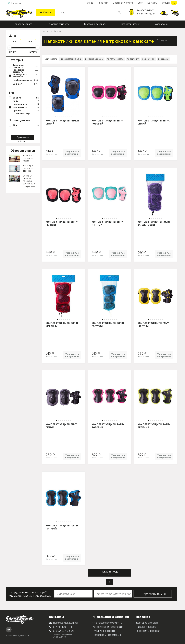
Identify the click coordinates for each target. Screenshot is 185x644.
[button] (55, 117)
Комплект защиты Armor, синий (63, 122)
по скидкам (164, 59)
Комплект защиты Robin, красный (62, 325)
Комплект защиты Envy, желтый (153, 325)
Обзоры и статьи (23, 151)
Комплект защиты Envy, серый (61, 426)
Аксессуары (162, 24)
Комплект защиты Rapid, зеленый (154, 426)
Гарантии (103, 3)
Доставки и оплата (123, 3)
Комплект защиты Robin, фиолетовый (154, 223)
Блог (140, 3)
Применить (23, 137)
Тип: (11, 93)
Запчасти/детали (131, 24)
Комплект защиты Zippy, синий (154, 122)
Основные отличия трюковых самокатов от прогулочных (29, 181)
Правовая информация (107, 635)
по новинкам (148, 59)
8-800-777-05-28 (146, 14)
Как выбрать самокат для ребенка (29, 168)
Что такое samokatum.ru (107, 623)
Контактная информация (108, 627)
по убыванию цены (94, 59)
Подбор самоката (23, 24)
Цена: (13, 36)
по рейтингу (133, 59)
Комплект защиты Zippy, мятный (108, 223)
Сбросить (23, 142)
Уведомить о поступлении (72, 153)
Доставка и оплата (147, 623)
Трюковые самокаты (58, 24)
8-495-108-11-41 (145, 10)
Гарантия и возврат (148, 631)
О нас (90, 3)
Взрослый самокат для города (29, 158)
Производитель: (20, 120)
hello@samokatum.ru (63, 623)
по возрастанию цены (71, 59)
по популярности (115, 59)
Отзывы (170, 3)
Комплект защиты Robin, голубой (108, 325)
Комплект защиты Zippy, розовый (108, 122)
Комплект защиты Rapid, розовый (108, 426)
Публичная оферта (104, 631)
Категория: (16, 60)
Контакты (152, 3)
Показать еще (109, 572)
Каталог (46, 12)
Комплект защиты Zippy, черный (62, 223)
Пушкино (14, 3)
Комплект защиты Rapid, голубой (62, 527)
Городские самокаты (95, 24)
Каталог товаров (146, 627)
